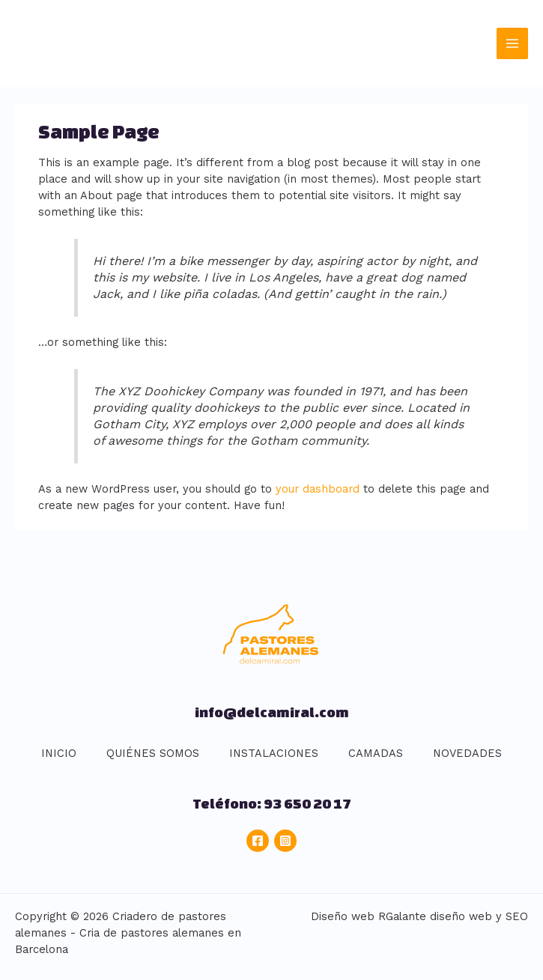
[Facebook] (258, 841)
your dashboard (318, 489)
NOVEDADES (467, 753)
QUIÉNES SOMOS (153, 753)
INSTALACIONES (274, 753)
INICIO (59, 753)
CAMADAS (376, 753)
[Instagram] (285, 841)
